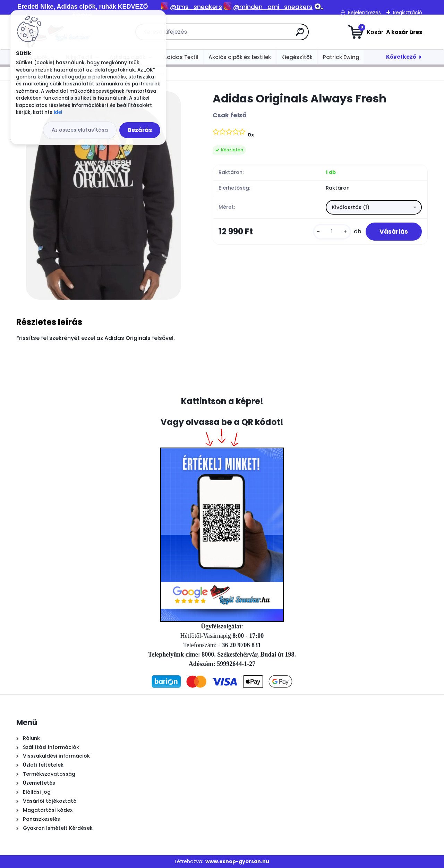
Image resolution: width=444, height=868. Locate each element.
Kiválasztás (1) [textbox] (351, 207)
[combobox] (374, 207)
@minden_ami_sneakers (273, 7)
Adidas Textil (181, 57)
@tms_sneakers (196, 7)
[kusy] (332, 232)
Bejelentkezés (364, 12)
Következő (401, 57)
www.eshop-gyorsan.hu (237, 861)
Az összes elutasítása (80, 130)
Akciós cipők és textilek (240, 57)
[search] (300, 35)
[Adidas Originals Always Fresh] (103, 195)
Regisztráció (408, 12)
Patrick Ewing (341, 57)
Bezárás (140, 130)
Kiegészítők (297, 57)
